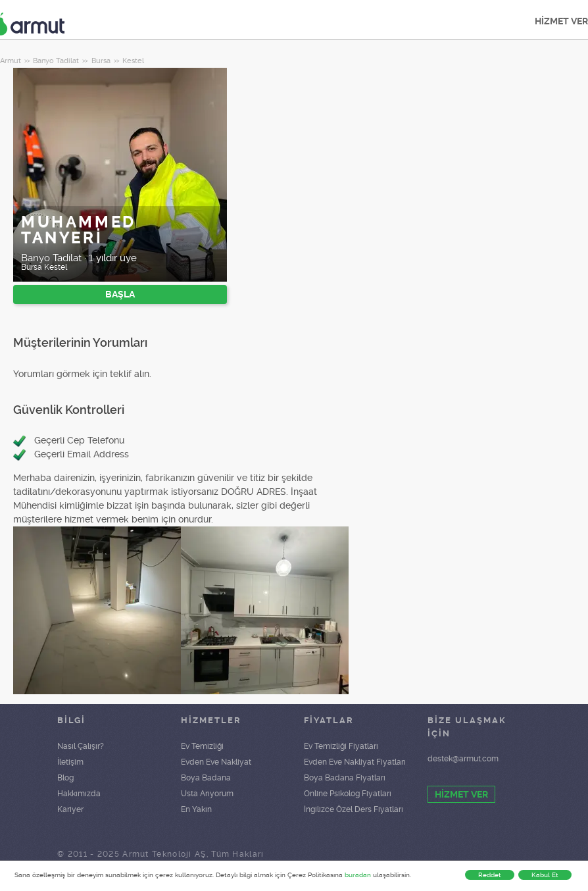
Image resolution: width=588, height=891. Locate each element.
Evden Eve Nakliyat (216, 762)
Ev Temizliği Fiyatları (341, 746)
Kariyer (70, 809)
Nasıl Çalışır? (81, 746)
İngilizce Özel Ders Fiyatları (354, 809)
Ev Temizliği (202, 746)
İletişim (70, 762)
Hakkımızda (79, 794)
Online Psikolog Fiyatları (348, 794)
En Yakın (196, 809)
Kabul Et (545, 875)
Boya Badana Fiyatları (345, 778)
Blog (65, 778)
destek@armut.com (463, 759)
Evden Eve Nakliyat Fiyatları (355, 762)
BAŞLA (120, 294)
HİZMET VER (461, 794)
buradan (358, 875)
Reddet (490, 875)
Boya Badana (206, 778)
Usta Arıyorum (207, 794)
